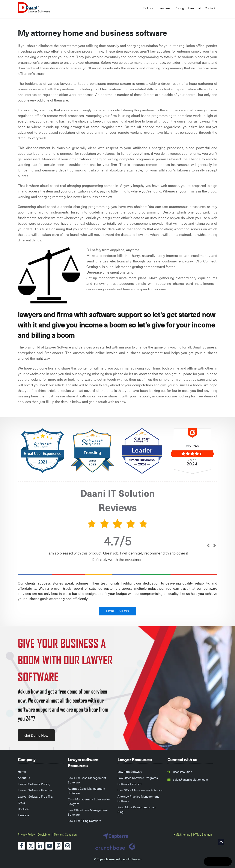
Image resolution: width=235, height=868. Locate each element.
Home (22, 772)
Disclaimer (44, 835)
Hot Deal (23, 809)
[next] (215, 546)
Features (165, 8)
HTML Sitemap (203, 835)
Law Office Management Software (140, 790)
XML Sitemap (182, 835)
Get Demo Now (36, 735)
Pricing (179, 8)
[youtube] (49, 846)
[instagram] (68, 846)
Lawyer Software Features (35, 790)
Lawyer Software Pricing (34, 784)
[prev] (208, 546)
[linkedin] (40, 846)
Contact (210, 8)
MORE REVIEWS (117, 611)
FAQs (21, 803)
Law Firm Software (130, 772)
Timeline (23, 815)
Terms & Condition (65, 835)
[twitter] (31, 846)
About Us (24, 778)
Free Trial (194, 8)
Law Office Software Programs (138, 778)
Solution (149, 8)
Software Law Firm (130, 784)
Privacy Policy (26, 835)
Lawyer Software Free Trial (35, 796)
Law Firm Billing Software (84, 821)
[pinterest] (58, 846)
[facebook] (22, 846)
